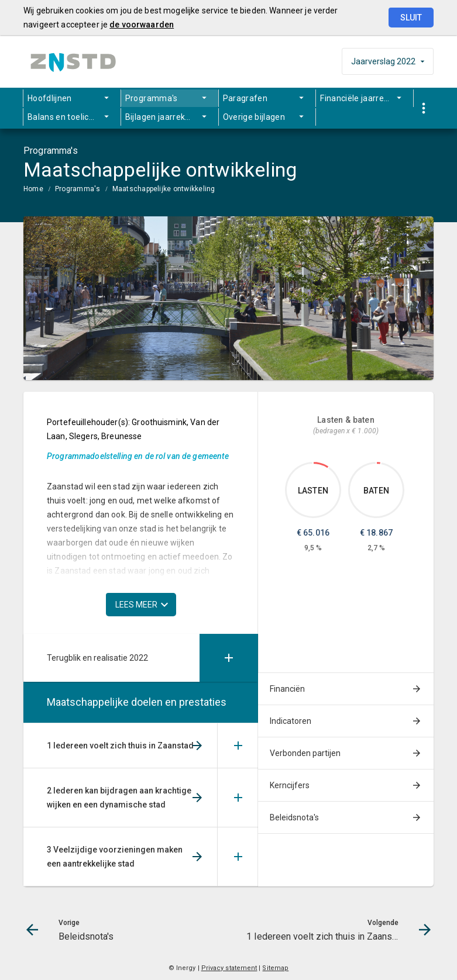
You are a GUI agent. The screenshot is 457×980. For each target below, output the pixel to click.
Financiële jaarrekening (365, 98)
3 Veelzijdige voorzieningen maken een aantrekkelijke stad (115, 857)
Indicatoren (291, 721)
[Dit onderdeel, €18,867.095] (379, 463)
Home (33, 189)
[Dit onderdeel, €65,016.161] (321, 465)
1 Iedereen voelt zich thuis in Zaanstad (120, 746)
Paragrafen (245, 98)
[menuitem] (72, 98)
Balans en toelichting (68, 117)
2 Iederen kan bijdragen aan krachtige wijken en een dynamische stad (119, 798)
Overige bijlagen (254, 117)
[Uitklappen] (229, 658)
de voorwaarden (142, 25)
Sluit (411, 18)
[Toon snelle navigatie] (423, 108)
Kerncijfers (290, 785)
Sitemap (275, 968)
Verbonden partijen (305, 753)
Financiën (287, 689)
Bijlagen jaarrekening (166, 117)
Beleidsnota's (294, 817)
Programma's (152, 98)
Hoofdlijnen (50, 98)
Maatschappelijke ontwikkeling (164, 189)
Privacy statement (229, 968)
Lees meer (136, 605)
